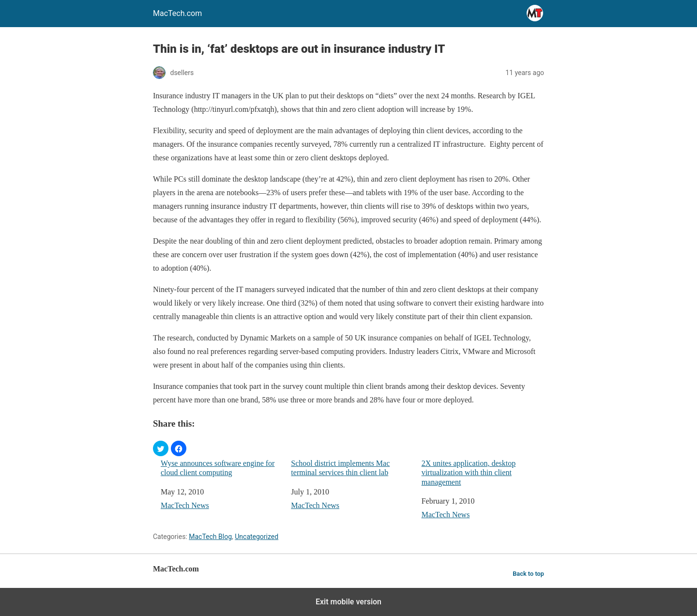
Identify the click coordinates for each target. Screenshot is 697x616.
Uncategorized (257, 537)
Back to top (528, 574)
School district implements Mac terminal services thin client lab (340, 468)
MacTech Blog (210, 537)
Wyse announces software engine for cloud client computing (218, 468)
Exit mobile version (348, 602)
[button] (161, 448)
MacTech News (185, 505)
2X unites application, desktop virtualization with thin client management (469, 472)
